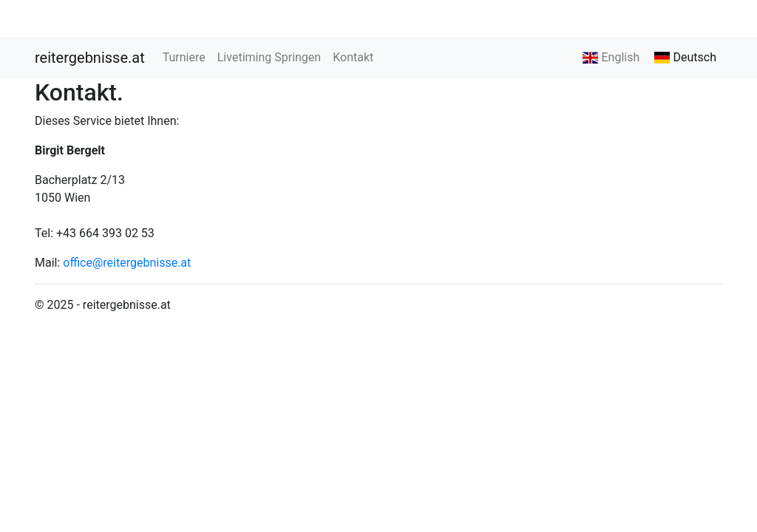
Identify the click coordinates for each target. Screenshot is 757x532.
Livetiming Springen (269, 57)
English (611, 57)
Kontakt (353, 57)
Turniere (184, 57)
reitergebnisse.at (90, 58)
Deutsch (685, 57)
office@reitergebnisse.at (127, 263)
